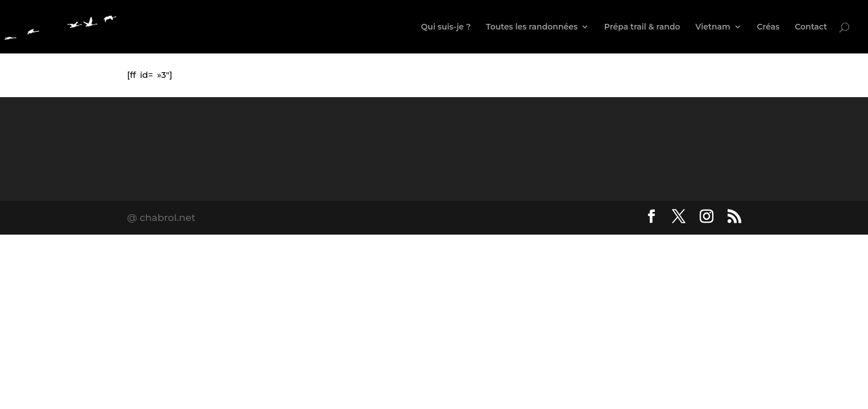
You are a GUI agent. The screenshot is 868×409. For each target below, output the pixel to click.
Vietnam (713, 27)
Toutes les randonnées (532, 27)
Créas (769, 27)
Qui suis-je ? (446, 27)
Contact (811, 27)
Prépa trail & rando (642, 27)
